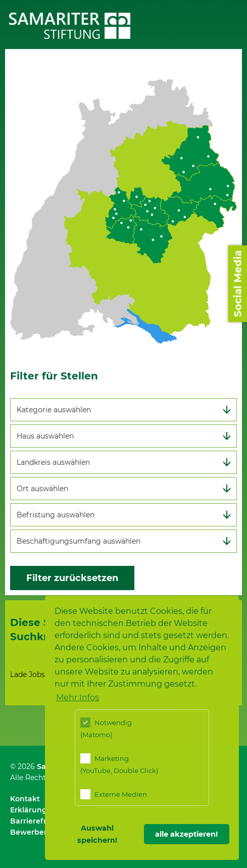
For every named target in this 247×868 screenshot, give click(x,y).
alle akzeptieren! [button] (186, 834)
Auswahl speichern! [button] (97, 834)
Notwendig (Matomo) (106, 728)
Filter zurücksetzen (72, 578)
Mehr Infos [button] (78, 697)
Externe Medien (114, 794)
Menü (231, 21)
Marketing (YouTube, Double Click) (119, 764)
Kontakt (25, 799)
